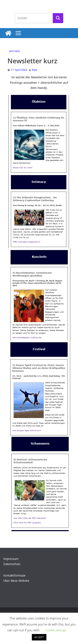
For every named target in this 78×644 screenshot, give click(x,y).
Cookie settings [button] (56, 630)
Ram (35, 70)
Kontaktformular (14, 575)
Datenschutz (12, 564)
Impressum (11, 559)
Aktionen (14, 51)
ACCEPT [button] (39, 637)
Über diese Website (16, 581)
